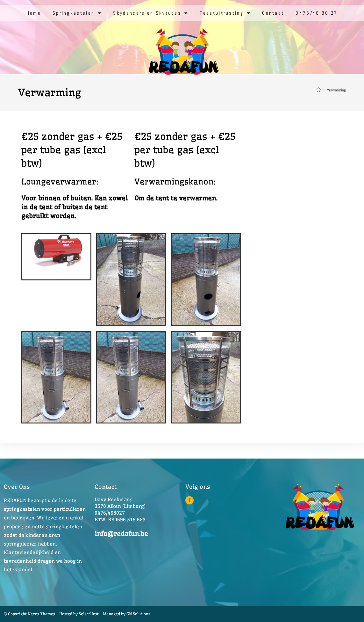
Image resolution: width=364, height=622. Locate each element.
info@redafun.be (121, 534)
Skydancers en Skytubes (151, 13)
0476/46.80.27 (317, 13)
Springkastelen (77, 13)
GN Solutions (138, 614)
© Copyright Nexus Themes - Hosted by (41, 614)
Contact (273, 13)
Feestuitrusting (225, 13)
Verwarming (336, 90)
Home (34, 13)
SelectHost (89, 614)
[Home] (319, 90)
